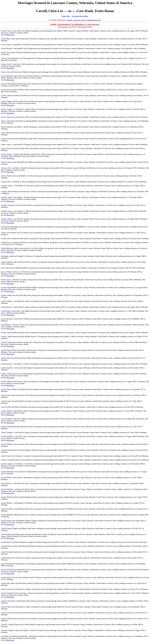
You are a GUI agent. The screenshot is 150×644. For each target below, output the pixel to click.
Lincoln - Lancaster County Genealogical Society (84, 20)
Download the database (80, 16)
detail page (10, 35)
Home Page (66, 16)
